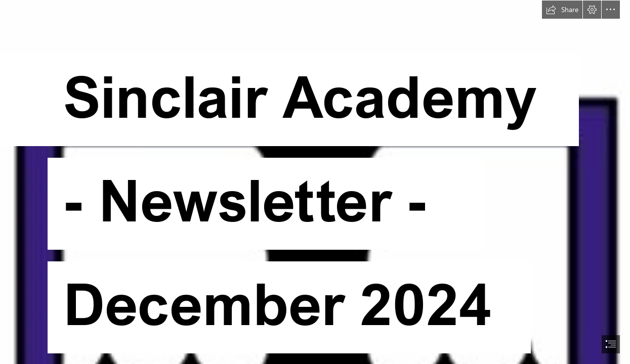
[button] (562, 10)
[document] (315, 182)
